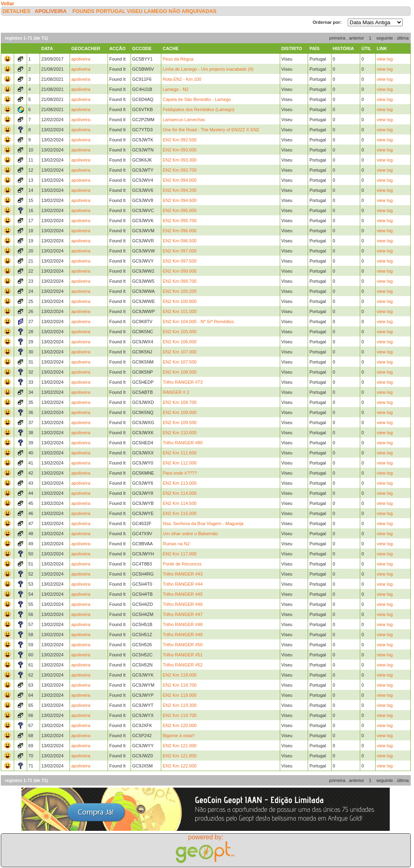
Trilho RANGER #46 (183, 604)
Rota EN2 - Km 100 (182, 79)
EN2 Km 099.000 (180, 271)
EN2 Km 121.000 (180, 746)
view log (385, 59)
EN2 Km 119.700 (180, 715)
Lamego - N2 (175, 89)
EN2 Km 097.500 (180, 261)
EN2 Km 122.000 (180, 766)
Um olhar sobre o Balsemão (190, 534)
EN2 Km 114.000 (180, 493)
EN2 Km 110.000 (180, 433)
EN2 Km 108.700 (180, 402)
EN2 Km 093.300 (180, 160)
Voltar (7, 4)
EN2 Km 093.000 (180, 150)
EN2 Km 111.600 (180, 453)
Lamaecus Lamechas (184, 120)
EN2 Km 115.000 (180, 513)
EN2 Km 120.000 (180, 725)
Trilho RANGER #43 (183, 574)
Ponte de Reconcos (182, 564)
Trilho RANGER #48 (183, 624)
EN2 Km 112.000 (180, 463)
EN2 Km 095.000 (180, 210)
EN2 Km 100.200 (180, 291)
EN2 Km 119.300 (180, 705)
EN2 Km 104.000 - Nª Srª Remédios (198, 322)
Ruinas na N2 (176, 544)
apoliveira (50, 11)
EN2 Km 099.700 (180, 281)
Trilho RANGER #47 (183, 614)
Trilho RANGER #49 (183, 635)
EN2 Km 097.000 (180, 251)
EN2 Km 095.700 (180, 221)
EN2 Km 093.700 (180, 170)
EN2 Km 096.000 (180, 231)
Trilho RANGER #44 (183, 584)
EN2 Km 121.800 (180, 756)
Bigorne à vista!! (178, 736)
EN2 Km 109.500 (180, 422)
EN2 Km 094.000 (180, 180)
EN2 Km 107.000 (180, 352)
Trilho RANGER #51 (183, 655)
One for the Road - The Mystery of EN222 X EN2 (211, 130)
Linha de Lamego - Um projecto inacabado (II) (208, 69)
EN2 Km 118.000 (180, 675)
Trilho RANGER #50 (183, 645)
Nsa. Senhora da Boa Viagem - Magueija (203, 523)
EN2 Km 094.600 (180, 200)
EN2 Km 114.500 (180, 503)
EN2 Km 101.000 (180, 311)
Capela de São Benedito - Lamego (197, 99)
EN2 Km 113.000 (180, 483)
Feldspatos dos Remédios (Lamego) (198, 109)
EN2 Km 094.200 (180, 190)
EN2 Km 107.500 (180, 362)
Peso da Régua (178, 59)
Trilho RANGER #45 (183, 594)
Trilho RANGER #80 (183, 443)
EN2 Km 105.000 (180, 332)
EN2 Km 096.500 (180, 241)
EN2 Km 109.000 (180, 412)
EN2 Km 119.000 (180, 695)
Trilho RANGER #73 (183, 382)
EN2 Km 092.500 (180, 140)
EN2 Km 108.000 (180, 372)
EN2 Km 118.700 (180, 685)
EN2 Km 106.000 (180, 342)
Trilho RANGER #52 (183, 665)
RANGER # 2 (176, 392)
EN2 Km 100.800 (180, 301)
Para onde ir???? (180, 473)
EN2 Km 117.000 (180, 554)
